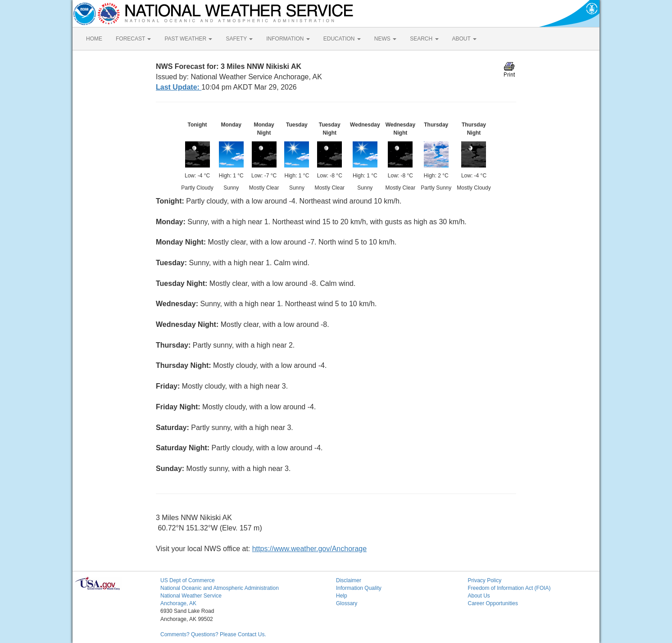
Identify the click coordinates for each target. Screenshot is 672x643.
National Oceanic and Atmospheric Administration (220, 588)
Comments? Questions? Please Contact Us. (213, 634)
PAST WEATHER (188, 39)
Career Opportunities (493, 603)
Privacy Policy (485, 580)
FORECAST (133, 39)
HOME (94, 39)
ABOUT (464, 39)
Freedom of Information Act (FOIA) (509, 588)
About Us (479, 596)
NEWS (385, 39)
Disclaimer (349, 580)
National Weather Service (191, 596)
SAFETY (239, 39)
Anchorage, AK (178, 603)
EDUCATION (342, 39)
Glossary (347, 603)
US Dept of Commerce (188, 580)
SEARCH (424, 39)
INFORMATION (288, 39)
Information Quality (359, 588)
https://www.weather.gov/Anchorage (309, 549)
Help (342, 596)
